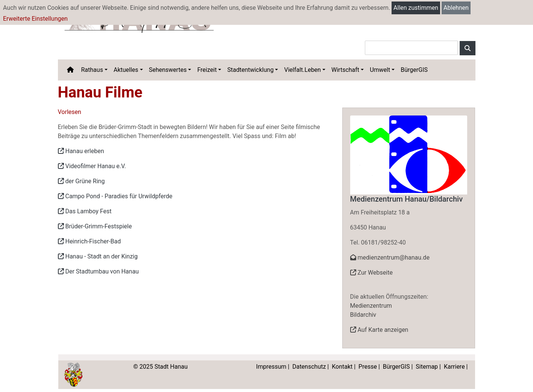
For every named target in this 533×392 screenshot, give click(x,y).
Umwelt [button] (380, 70)
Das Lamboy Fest (85, 211)
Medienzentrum (371, 306)
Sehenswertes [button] (168, 70)
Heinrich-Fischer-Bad (90, 241)
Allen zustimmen (416, 8)
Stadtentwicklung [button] (250, 70)
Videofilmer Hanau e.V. (92, 166)
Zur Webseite (371, 273)
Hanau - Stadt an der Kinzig (98, 256)
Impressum (271, 367)
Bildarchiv (363, 315)
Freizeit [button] (207, 70)
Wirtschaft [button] (345, 70)
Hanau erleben (81, 151)
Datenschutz (309, 367)
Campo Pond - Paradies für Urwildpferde (115, 196)
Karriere (454, 367)
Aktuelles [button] (126, 70)
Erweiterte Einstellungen (35, 19)
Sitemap (427, 367)
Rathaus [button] (92, 70)
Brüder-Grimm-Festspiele (95, 226)
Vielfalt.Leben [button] (302, 70)
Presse (368, 367)
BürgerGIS (414, 70)
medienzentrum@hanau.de (390, 258)
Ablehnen (456, 8)
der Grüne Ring (81, 181)
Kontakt (342, 367)
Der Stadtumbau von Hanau (98, 271)
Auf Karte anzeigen (379, 330)
